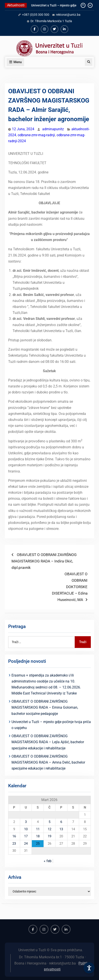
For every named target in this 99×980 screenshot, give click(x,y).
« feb (48, 861)
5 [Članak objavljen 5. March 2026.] (49, 822)
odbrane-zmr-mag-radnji (36, 135)
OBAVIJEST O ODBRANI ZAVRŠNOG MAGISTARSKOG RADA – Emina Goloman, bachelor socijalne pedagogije (45, 707)
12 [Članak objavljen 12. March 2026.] (49, 829)
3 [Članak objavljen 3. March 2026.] (26, 822)
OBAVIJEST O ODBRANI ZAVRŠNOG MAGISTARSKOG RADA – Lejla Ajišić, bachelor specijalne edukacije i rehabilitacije (48, 742)
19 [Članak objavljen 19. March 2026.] (49, 836)
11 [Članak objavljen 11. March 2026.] (38, 829)
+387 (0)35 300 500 (36, 15)
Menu (15, 62)
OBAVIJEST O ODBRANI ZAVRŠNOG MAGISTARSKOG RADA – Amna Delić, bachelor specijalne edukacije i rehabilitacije (48, 762)
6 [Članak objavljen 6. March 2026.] (61, 822)
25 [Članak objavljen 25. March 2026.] (38, 844)
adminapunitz (53, 129)
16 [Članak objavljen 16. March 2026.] (14, 836)
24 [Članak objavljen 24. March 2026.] (26, 844)
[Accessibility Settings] (89, 968)
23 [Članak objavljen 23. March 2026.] (14, 844)
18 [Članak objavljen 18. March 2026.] (38, 836)
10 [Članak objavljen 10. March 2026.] (26, 829)
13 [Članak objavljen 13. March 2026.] (61, 829)
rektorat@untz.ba (68, 15)
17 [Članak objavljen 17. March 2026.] (26, 836)
